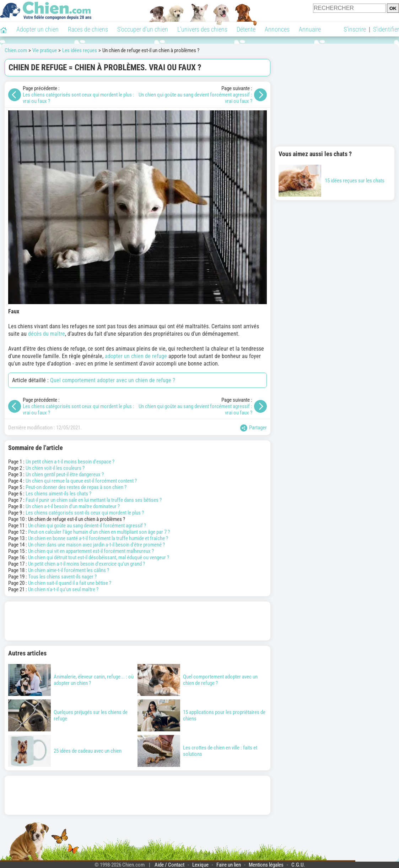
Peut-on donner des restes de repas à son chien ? (76, 487)
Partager (254, 428)
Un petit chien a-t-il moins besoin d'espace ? (70, 462)
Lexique (200, 865)
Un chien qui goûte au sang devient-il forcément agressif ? (87, 526)
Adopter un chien (37, 29)
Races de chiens (88, 29)
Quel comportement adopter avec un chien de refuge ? (113, 380)
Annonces (277, 29)
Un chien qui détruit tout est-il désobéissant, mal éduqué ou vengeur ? (99, 557)
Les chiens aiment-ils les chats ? (58, 494)
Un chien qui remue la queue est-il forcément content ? (81, 481)
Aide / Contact (169, 865)
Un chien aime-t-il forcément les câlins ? (69, 570)
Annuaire (310, 29)
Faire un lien (229, 865)
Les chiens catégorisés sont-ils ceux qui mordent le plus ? (85, 513)
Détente (246, 29)
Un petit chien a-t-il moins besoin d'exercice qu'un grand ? (87, 564)
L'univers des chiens (202, 29)
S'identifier (386, 29)
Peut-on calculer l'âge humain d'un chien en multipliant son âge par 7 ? (99, 532)
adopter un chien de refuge (136, 356)
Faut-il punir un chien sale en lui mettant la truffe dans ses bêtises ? (94, 500)
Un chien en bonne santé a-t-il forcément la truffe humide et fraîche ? (98, 538)
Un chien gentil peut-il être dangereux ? (65, 474)
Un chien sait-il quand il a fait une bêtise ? (70, 583)
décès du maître (47, 334)
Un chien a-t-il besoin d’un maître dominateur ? (73, 506)
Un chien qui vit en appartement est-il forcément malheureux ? (91, 551)
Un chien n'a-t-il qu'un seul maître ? (63, 589)
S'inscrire (355, 29)
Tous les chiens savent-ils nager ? (62, 577)
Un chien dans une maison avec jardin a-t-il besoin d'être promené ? (96, 545)
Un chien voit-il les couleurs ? (55, 468)
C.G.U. (298, 865)
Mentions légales (266, 865)
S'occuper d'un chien (143, 29)
